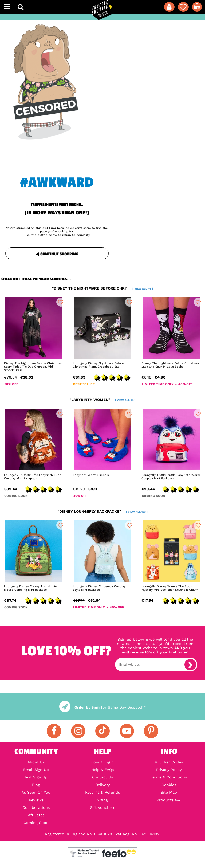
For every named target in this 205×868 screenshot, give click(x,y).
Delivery (102, 785)
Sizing (102, 800)
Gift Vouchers (102, 807)
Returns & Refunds (102, 792)
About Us (36, 762)
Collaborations (36, 807)
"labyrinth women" (102, 400)
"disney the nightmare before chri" (102, 288)
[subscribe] (190, 665)
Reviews (36, 800)
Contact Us (102, 777)
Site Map (169, 792)
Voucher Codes (169, 762)
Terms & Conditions (169, 777)
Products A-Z (169, 800)
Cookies (169, 785)
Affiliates (36, 815)
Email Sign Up (36, 770)
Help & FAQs (102, 770)
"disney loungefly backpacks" (103, 511)
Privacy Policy (169, 770)
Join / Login (102, 762)
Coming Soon (36, 823)
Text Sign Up (36, 777)
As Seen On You (36, 792)
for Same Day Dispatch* (102, 707)
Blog (36, 785)
